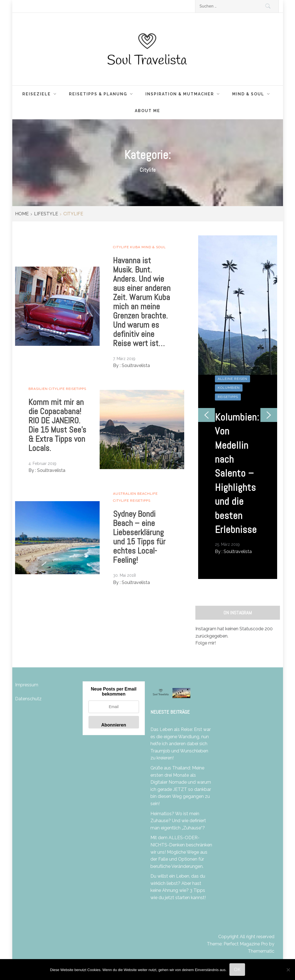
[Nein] (288, 970)
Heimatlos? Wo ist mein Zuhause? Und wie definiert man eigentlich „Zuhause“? (178, 821)
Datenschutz (28, 699)
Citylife (121, 247)
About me (147, 111)
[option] (238, 407)
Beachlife (147, 494)
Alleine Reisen (232, 379)
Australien (125, 494)
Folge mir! (206, 643)
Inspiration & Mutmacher (184, 94)
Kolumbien (229, 388)
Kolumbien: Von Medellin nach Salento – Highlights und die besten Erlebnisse (237, 473)
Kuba (135, 247)
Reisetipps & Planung (102, 94)
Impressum (27, 685)
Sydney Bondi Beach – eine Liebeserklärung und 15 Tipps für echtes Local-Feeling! (139, 537)
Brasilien (38, 389)
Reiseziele (41, 94)
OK (237, 970)
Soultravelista (136, 365)
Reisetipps (76, 389)
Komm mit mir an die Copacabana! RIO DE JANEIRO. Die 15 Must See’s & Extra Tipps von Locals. (57, 425)
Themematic (261, 951)
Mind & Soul (253, 94)
